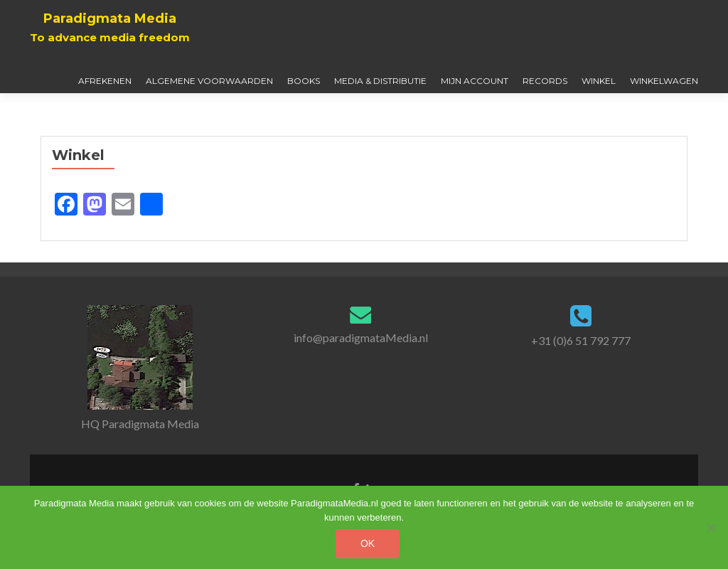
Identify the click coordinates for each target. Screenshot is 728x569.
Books (304, 81)
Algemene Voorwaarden (209, 81)
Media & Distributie (380, 81)
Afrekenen (105, 81)
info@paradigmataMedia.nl (361, 337)
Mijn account (475, 81)
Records (545, 81)
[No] (710, 528)
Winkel (599, 81)
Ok (368, 543)
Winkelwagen (664, 81)
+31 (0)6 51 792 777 (581, 340)
